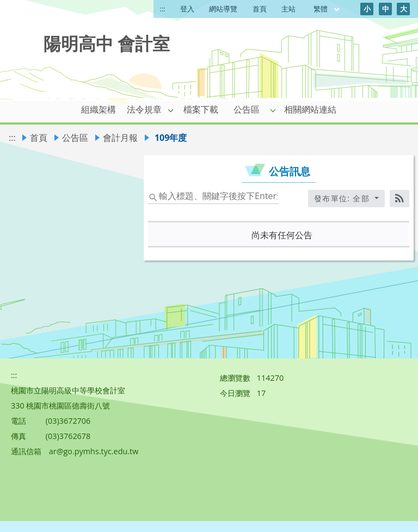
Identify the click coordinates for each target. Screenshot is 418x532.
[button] (171, 110)
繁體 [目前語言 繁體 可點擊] (327, 9)
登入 (187, 9)
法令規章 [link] (144, 109)
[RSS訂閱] (399, 199)
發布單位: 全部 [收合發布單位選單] (343, 198)
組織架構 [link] (99, 109)
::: (163, 9)
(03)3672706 (68, 421)
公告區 (75, 138)
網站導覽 (223, 9)
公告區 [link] (247, 109)
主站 (288, 9)
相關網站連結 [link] (310, 109)
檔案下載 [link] (201, 109)
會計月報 (120, 138)
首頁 (260, 9)
